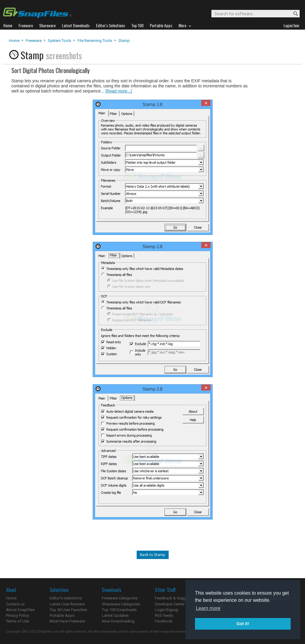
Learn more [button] (208, 608)
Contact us (15, 604)
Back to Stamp (153, 555)
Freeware (34, 41)
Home (14, 41)
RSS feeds (164, 615)
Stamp (124, 41)
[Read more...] (119, 91)
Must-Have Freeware (67, 621)
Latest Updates (115, 615)
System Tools (60, 41)
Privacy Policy (17, 615)
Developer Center (170, 604)
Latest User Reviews (67, 604)
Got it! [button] (243, 624)
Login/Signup (167, 610)
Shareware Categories (121, 604)
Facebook (164, 621)
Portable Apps (62, 615)
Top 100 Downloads (119, 610)
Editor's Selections (66, 598)
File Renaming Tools (95, 41)
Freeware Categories (120, 598)
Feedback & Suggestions (177, 598)
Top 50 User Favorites (68, 610)
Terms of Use (17, 621)
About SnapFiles (20, 610)
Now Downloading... (119, 621)
